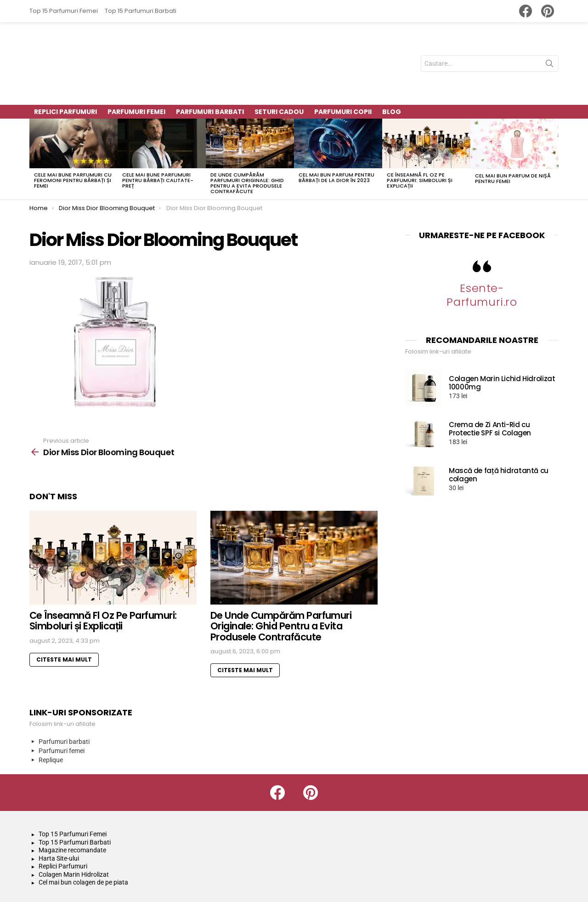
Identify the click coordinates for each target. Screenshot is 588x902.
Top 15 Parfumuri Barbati (141, 11)
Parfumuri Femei (136, 76)
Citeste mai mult (64, 624)
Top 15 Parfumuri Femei (64, 11)
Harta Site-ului (59, 822)
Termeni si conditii (458, 882)
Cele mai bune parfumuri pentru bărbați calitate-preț (158, 145)
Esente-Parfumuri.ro (482, 260)
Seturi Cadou (279, 76)
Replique (51, 725)
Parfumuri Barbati (210, 76)
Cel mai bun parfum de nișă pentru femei (513, 143)
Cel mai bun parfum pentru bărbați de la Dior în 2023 (336, 142)
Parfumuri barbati (64, 706)
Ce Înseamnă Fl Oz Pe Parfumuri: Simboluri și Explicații (420, 144)
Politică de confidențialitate (379, 882)
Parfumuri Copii (343, 76)
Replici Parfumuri (63, 831)
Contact (507, 882)
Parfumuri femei (62, 715)
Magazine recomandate (72, 815)
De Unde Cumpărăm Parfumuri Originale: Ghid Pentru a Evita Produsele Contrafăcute (247, 147)
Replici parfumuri (65, 76)
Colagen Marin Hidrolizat (74, 839)
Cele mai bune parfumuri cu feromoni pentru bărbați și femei (73, 145)
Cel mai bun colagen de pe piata (83, 847)
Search (549, 47)
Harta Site (544, 882)
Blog (392, 76)
